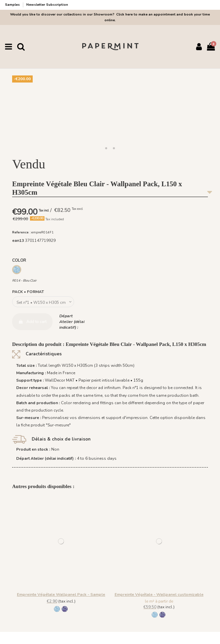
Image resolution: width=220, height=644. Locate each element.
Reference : (21, 232)
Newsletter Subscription (47, 5)
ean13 (18, 240)
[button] (106, 149)
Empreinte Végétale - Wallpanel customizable (159, 594)
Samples (13, 5)
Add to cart (32, 322)
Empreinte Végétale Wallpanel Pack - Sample (61, 594)
